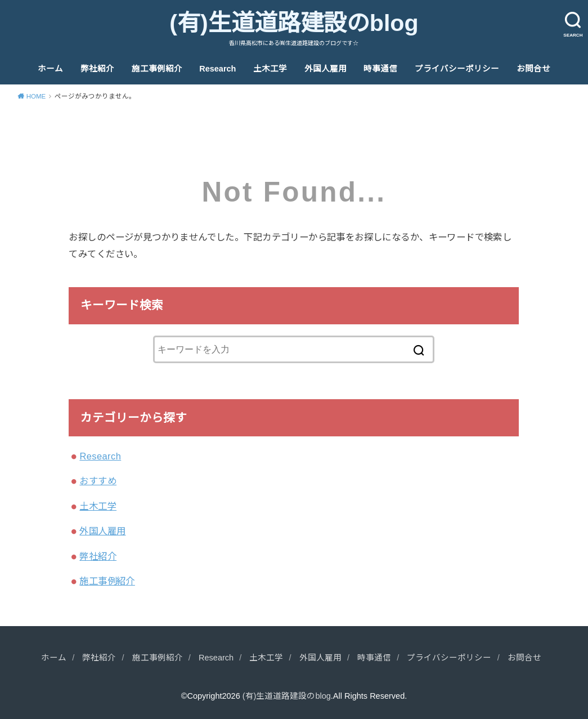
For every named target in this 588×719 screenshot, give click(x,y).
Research (217, 69)
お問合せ (533, 69)
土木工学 (270, 69)
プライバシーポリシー (457, 69)
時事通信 (380, 69)
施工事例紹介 (157, 69)
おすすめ (98, 481)
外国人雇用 (326, 69)
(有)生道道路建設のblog (294, 23)
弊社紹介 (97, 69)
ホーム (50, 69)
